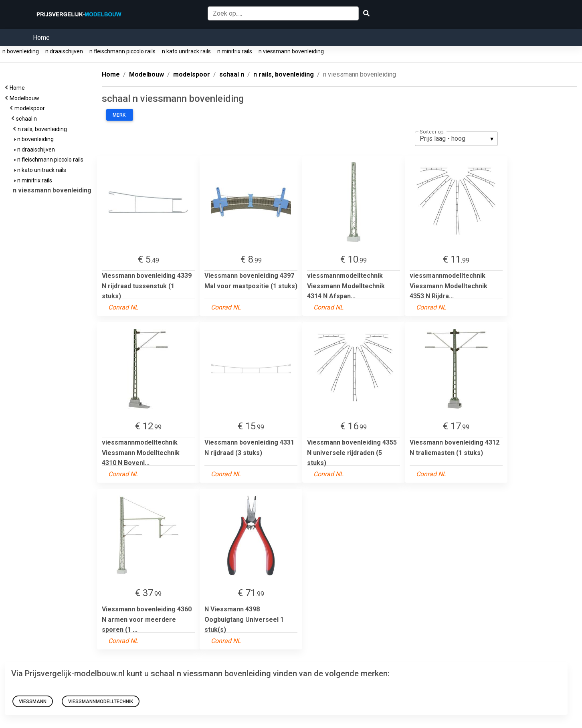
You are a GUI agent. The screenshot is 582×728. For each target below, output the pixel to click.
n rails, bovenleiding (43, 129)
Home (41, 37)
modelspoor (31, 108)
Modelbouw (26, 98)
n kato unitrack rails (186, 51)
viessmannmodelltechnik (101, 702)
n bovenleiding (21, 51)
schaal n (28, 119)
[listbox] (456, 139)
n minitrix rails (235, 51)
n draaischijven (64, 51)
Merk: (120, 115)
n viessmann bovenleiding (291, 51)
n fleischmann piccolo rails (122, 51)
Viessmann (33, 702)
